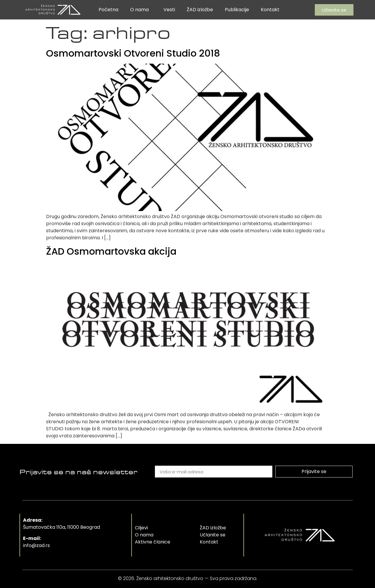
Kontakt (270, 10)
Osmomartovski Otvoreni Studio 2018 (133, 53)
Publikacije (237, 10)
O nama (141, 10)
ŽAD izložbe (200, 10)
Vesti (169, 10)
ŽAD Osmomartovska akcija (111, 251)
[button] (334, 10)
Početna (108, 10)
